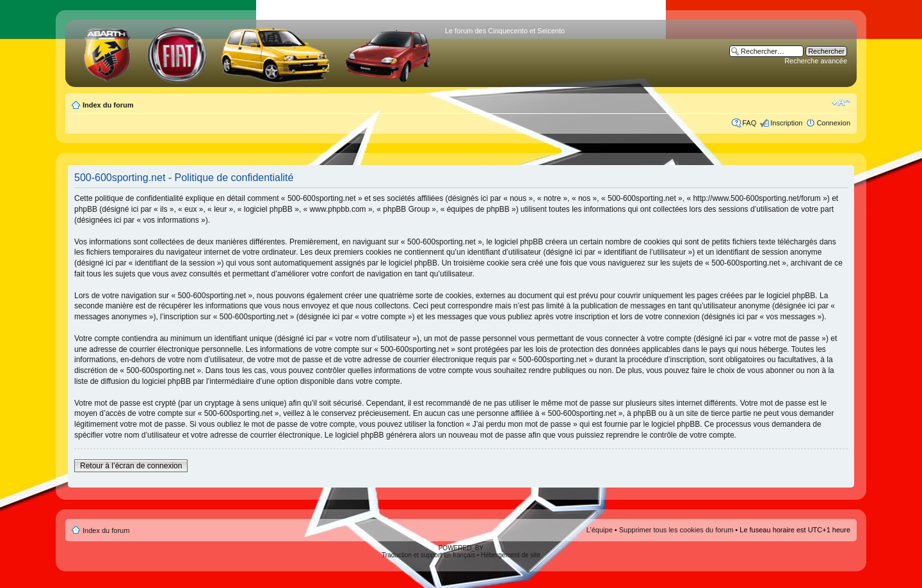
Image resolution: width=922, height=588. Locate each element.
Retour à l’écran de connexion (131, 466)
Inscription (786, 123)
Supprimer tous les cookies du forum (676, 530)
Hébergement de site (511, 555)
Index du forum (108, 105)
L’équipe (600, 530)
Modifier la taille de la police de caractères (841, 102)
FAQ (749, 123)
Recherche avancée (816, 61)
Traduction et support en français (428, 555)
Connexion (833, 123)
